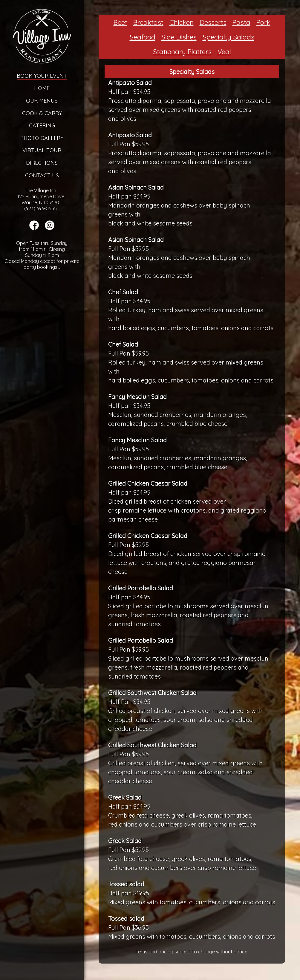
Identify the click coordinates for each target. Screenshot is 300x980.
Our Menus (42, 101)
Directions (42, 163)
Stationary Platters (182, 52)
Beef (120, 22)
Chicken (182, 22)
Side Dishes (179, 37)
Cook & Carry (42, 113)
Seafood (143, 37)
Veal (224, 52)
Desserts (213, 22)
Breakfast (148, 22)
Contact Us (42, 175)
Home (42, 88)
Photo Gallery (42, 138)
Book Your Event (42, 76)
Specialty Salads (228, 37)
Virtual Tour (42, 150)
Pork (263, 22)
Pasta (241, 22)
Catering (42, 125)
